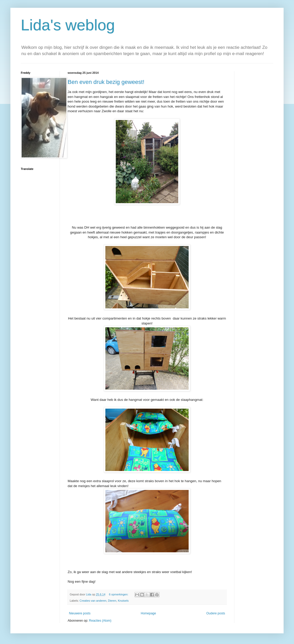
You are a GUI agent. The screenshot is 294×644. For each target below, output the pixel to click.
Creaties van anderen (93, 601)
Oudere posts (216, 613)
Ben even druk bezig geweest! (106, 82)
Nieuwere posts (80, 613)
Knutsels (123, 601)
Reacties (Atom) (100, 621)
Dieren (112, 601)
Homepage (148, 613)
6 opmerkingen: (119, 594)
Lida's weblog (68, 25)
